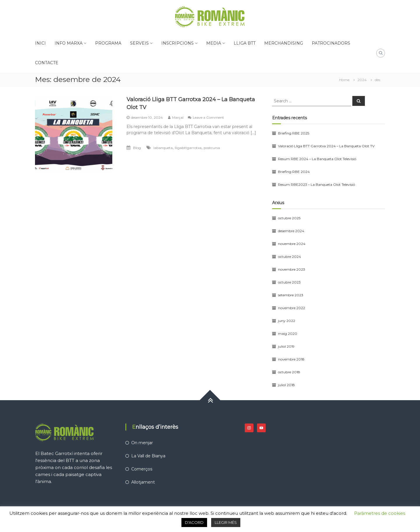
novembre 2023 (292, 269)
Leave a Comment (208, 117)
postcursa (212, 148)
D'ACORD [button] (194, 522)
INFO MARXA (69, 43)
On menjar (142, 443)
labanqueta (163, 148)
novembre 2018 (291, 359)
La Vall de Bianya (148, 456)
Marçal (178, 117)
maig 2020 (288, 334)
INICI (40, 43)
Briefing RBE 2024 (294, 172)
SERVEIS (139, 43)
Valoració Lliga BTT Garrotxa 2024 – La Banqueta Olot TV (326, 146)
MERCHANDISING (284, 43)
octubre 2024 (289, 257)
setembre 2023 (291, 295)
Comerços (142, 469)
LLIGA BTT (245, 43)
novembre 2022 (292, 308)
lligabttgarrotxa (188, 148)
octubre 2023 (289, 282)
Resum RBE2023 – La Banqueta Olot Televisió (316, 184)
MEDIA (214, 43)
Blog (137, 148)
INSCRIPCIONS (177, 43)
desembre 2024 (291, 231)
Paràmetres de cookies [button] (380, 513)
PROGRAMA (108, 43)
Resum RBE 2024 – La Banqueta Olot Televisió (317, 159)
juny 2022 (287, 321)
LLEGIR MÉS (226, 522)
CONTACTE (47, 63)
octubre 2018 (289, 372)
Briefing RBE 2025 (294, 133)
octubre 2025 (289, 218)
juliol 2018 (286, 385)
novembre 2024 (292, 244)
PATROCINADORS (331, 43)
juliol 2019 (286, 346)
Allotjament (143, 482)
